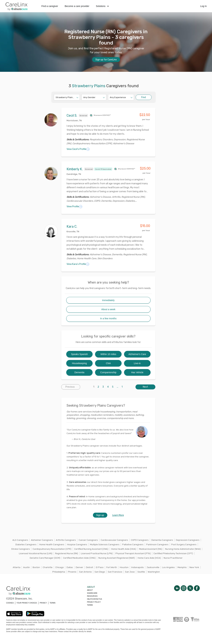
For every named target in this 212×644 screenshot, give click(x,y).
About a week (108, 309)
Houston (124, 567)
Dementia (79, 372)
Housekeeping (79, 363)
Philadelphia (59, 572)
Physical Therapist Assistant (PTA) (133, 553)
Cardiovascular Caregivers (114, 540)
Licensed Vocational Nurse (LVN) (36, 553)
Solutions (102, 6)
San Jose (130, 572)
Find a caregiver (50, 6)
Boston (36, 567)
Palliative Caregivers (133, 544)
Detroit (90, 567)
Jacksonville (153, 567)
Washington (154, 572)
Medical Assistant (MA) (151, 549)
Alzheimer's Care (137, 354)
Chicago (60, 567)
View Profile (74, 207)
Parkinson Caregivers (157, 544)
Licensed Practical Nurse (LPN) (97, 553)
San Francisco (115, 572)
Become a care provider (77, 6)
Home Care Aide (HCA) (149, 558)
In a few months (108, 318)
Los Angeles (168, 567)
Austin (26, 567)
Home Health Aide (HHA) (124, 549)
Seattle (141, 572)
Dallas (70, 567)
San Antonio (85, 572)
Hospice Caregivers (77, 544)
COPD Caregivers (140, 540)
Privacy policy (94, 602)
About (90, 590)
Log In (203, 6)
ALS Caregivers (20, 540)
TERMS (53, 603)
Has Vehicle (137, 372)
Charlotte (48, 567)
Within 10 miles (108, 354)
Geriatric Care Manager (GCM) (45, 558)
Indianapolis (138, 567)
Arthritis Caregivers (66, 540)
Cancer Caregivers (88, 540)
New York (194, 567)
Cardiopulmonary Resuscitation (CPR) (52, 549)
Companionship (108, 372)
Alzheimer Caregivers (42, 540)
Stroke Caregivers (21, 549)
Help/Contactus (94, 599)
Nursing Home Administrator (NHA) (183, 549)
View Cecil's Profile (78, 149)
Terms (90, 605)
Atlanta (17, 567)
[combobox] (56, 97)
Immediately (108, 300)
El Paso (100, 567)
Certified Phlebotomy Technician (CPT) (173, 553)
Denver (79, 567)
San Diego (100, 572)
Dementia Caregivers (162, 540)
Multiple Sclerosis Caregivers (105, 544)
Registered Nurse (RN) (67, 553)
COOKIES (10, 603)
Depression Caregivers (188, 540)
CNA (108, 363)
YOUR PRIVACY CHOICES (27, 603)
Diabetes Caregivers (26, 544)
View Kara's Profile (78, 264)
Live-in (137, 363)
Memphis (182, 567)
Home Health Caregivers (52, 544)
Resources (92, 596)
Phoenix (72, 572)
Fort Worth (112, 567)
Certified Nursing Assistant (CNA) (91, 549)
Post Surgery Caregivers (184, 544)
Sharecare (92, 593)
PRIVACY (43, 603)
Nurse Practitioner (173, 558)
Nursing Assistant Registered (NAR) (117, 558)
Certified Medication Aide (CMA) (79, 558)
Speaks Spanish (79, 354)
